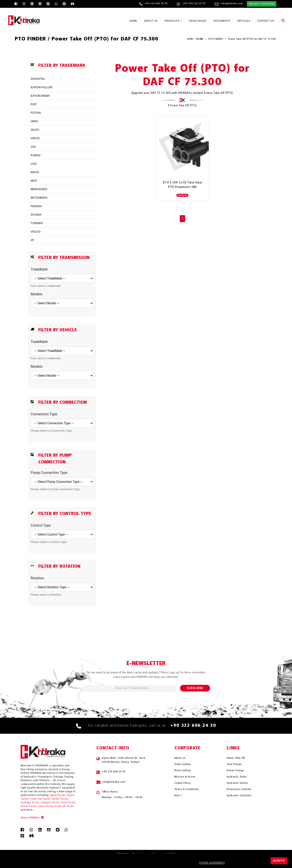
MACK (35, 172)
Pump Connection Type (49, 473)
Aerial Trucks (28, 806)
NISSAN (36, 206)
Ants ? (178, 796)
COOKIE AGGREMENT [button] (212, 863)
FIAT (34, 104)
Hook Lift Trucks (64, 806)
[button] (283, 20)
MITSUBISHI (39, 198)
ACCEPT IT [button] (279, 861)
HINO (34, 121)
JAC (33, 147)
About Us (180, 758)
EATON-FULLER (42, 87)
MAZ (34, 181)
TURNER (37, 223)
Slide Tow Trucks (40, 799)
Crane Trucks (45, 806)
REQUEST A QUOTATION (261, 4)
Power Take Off (236, 758)
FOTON (36, 113)
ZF (32, 240)
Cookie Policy (183, 783)
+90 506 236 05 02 (194, 4)
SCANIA (36, 215)
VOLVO (36, 232)
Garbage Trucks (30, 803)
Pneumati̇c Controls (239, 789)
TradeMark (39, 269)
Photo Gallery (183, 771)
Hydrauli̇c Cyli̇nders (239, 796)
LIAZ (34, 164)
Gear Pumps (234, 764)
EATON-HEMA (40, 96)
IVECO (35, 138)
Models (37, 294)
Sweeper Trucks (50, 803)
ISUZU (35, 130)
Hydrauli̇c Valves (237, 783)
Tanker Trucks (60, 799)
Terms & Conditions (187, 789)
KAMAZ (36, 155)
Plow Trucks (68, 803)
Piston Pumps (235, 771)
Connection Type (44, 414)
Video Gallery (183, 764)
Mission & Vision (185, 777)
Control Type (41, 525)
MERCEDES (39, 189)
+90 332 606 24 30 (156, 4)
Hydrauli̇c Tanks (237, 777)
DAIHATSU (38, 79)
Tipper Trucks (58, 795)
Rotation (37, 578)
